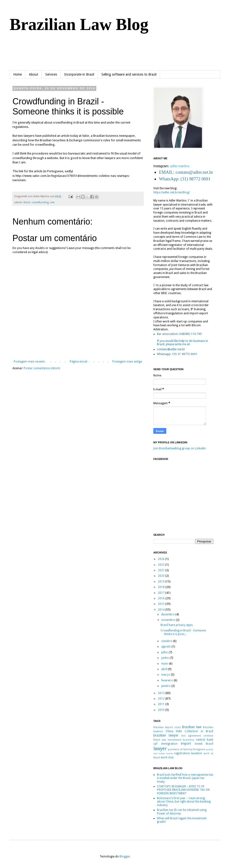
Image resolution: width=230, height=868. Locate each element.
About (34, 74)
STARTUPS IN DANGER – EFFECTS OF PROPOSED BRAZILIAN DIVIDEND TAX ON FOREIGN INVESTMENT (183, 790)
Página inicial (78, 362)
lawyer (160, 749)
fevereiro (167, 680)
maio (165, 664)
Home (17, 74)
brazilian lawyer (166, 735)
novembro (169, 620)
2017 (162, 593)
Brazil (27, 202)
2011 (162, 704)
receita (170, 753)
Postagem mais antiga (127, 362)
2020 (162, 576)
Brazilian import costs (167, 727)
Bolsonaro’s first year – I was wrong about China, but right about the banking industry (184, 802)
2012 (162, 699)
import (186, 743)
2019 (162, 582)
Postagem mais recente (29, 362)
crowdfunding (40, 202)
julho (165, 652)
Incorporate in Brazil (79, 74)
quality (210, 749)
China (169, 731)
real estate (159, 753)
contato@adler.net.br (171, 349)
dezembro (168, 614)
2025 (162, 565)
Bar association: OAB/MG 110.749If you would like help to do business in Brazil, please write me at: (182, 339)
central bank (205, 740)
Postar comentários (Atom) (42, 368)
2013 (162, 693)
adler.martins (180, 166)
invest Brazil (204, 744)
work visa (167, 757)
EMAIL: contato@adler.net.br (186, 172)
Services (51, 74)
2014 (162, 610)
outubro (167, 641)
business (189, 740)
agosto (166, 647)
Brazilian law (192, 727)
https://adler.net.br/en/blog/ (172, 192)
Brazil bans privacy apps (177, 625)
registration (182, 753)
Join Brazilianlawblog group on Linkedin (180, 448)
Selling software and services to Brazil (129, 74)
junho (165, 658)
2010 (162, 710)
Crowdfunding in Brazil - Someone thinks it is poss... (183, 632)
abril (165, 669)
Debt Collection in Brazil (195, 731)
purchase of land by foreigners (187, 749)
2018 (162, 587)
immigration (169, 744)
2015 (162, 604)
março (166, 675)
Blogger (125, 856)
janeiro (166, 686)
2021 (162, 570)
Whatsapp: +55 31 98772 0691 (177, 354)
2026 (162, 559)
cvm (52, 202)
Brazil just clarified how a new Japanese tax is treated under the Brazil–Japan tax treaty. (185, 778)
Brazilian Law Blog (79, 24)
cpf (155, 744)
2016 (162, 598)
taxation (196, 753)
